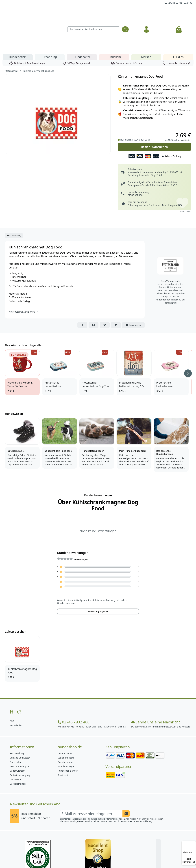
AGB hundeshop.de (20, 731)
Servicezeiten (64, 740)
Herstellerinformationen (23, 276)
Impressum (16, 744)
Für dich (178, 21)
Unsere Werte (65, 718)
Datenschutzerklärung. (143, 786)
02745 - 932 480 (74, 687)
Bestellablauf (16, 690)
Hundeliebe (114, 21)
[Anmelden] (147, 12)
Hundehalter (82, 21)
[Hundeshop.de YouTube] (118, 859)
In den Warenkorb (154, 111)
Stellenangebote (66, 722)
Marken (146, 21)
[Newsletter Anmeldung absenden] (126, 778)
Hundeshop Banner (68, 735)
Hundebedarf (18, 21)
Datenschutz (16, 727)
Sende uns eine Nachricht (156, 687)
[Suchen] (125, 12)
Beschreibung (14, 200)
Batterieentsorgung (20, 740)
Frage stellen (133, 290)
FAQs (12, 686)
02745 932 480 (135, 160)
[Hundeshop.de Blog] (105, 859)
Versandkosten (184, 105)
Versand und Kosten (20, 722)
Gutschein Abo (65, 727)
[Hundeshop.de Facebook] (78, 859)
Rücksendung (17, 718)
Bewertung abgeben (98, 576)
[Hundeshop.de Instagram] (91, 859)
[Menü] (194, 843)
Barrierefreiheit (18, 748)
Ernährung (50, 21)
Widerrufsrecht (18, 735)
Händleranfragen (66, 731)
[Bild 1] (58, 79)
